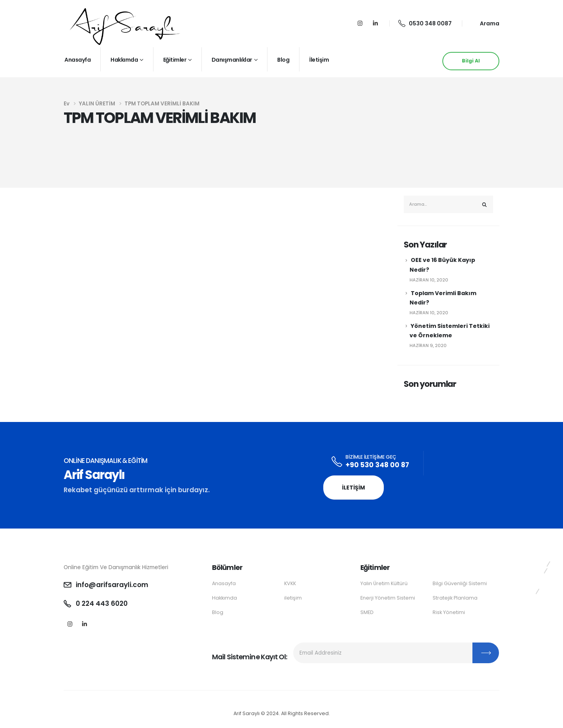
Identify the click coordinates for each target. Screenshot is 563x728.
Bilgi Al (471, 61)
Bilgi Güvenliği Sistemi (460, 583)
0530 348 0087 (425, 23)
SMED (367, 612)
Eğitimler (175, 60)
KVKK (290, 583)
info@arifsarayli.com (112, 585)
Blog (283, 60)
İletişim (319, 60)
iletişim (293, 598)
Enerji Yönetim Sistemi (388, 598)
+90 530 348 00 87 (377, 465)
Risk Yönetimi (449, 612)
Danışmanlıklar (232, 60)
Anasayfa (78, 60)
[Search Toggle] (485, 24)
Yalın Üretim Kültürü (384, 583)
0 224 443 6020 (102, 603)
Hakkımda (124, 60)
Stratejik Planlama (455, 598)
